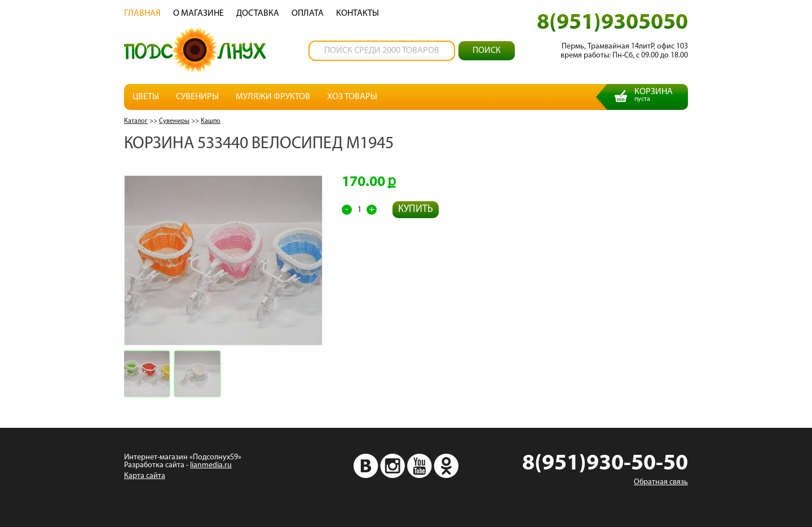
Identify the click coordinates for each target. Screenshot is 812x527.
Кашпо (211, 121)
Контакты (358, 14)
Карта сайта (145, 476)
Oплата (308, 14)
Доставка (258, 14)
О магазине (198, 14)
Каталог (136, 121)
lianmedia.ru (211, 465)
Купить (416, 209)
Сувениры (197, 97)
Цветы (146, 97)
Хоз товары (352, 97)
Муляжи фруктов (273, 97)
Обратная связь (661, 482)
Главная (142, 14)
